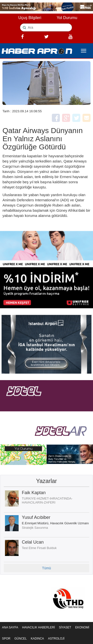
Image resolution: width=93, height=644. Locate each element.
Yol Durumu (67, 18)
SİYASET (65, 627)
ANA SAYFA (10, 627)
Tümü (47, 568)
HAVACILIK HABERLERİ (38, 627)
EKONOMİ (82, 627)
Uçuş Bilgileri (30, 18)
